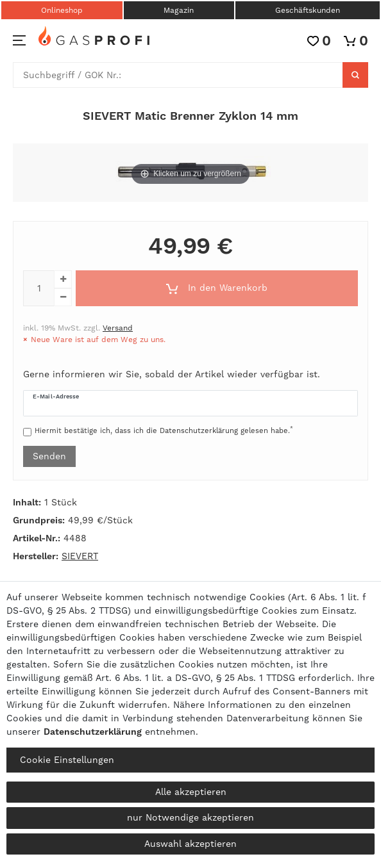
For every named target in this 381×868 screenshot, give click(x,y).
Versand (118, 328)
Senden (49, 456)
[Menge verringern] (63, 297)
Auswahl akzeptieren (190, 844)
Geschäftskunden (308, 10)
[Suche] (355, 75)
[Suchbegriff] (178, 75)
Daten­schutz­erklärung (93, 732)
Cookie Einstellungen (67, 760)
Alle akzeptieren (191, 792)
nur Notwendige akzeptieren (190, 817)
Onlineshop (62, 10)
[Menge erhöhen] (63, 279)
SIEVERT (80, 556)
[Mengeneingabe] (38, 288)
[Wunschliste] (319, 41)
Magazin (179, 10)
